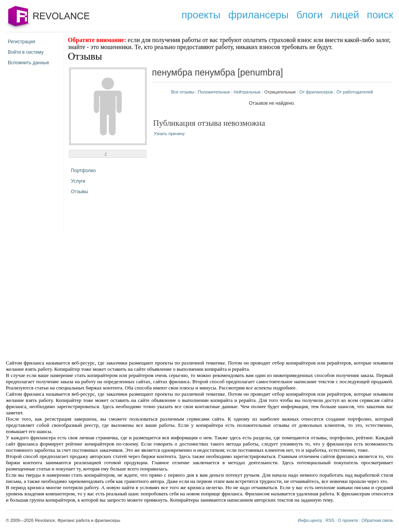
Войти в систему (26, 52)
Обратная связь (377, 520)
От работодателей (355, 92)
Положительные (214, 92)
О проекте (348, 520)
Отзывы (79, 192)
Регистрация (21, 42)
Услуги (78, 181)
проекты (201, 15)
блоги (310, 15)
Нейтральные (247, 92)
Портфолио (83, 171)
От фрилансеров (316, 92)
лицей (345, 15)
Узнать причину (169, 134)
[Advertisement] (133, 297)
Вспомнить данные (28, 63)
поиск (380, 15)
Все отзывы (183, 92)
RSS (330, 520)
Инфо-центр (310, 520)
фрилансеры (259, 15)
